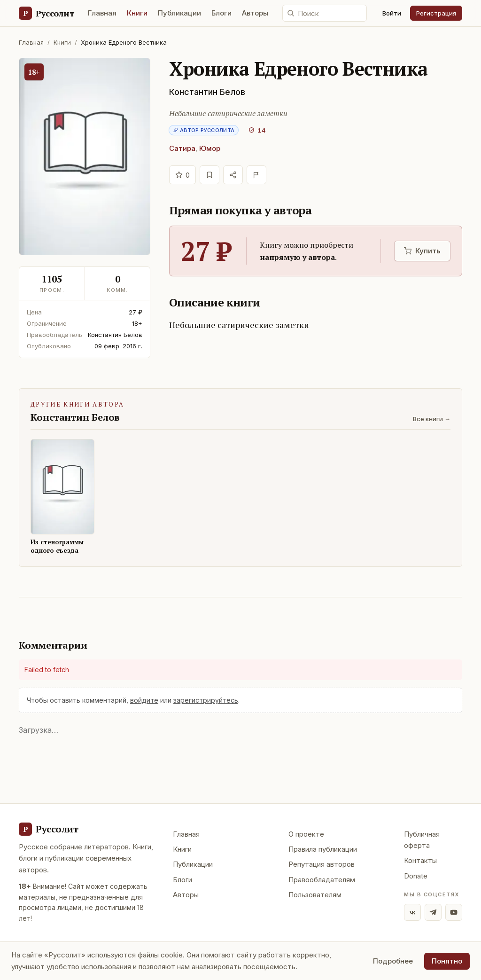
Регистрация (436, 13)
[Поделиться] (233, 175)
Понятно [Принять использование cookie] (447, 961)
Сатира (182, 148)
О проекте (306, 834)
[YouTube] (454, 912)
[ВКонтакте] (412, 912)
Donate (416, 876)
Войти (392, 13)
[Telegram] (433, 912)
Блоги (221, 13)
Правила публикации (323, 849)
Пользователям (315, 895)
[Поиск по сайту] (325, 13)
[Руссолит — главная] (46, 13)
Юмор (210, 148)
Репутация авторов (322, 864)
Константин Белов (207, 92)
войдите (144, 700)
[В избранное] (209, 175)
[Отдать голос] (182, 175)
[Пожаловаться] (256, 175)
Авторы (255, 13)
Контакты (420, 860)
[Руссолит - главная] (48, 829)
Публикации (179, 13)
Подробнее (393, 961)
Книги (137, 13)
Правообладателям (322, 880)
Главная (102, 13)
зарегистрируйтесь (206, 700)
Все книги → (432, 419)
